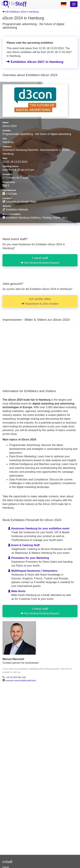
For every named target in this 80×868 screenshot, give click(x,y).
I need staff (40, 260)
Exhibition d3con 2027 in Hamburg (35, 62)
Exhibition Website (15, 210)
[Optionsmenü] (74, 4)
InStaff (7, 862)
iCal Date (10, 194)
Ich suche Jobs (40, 301)
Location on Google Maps (20, 202)
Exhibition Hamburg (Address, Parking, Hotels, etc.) (35, 218)
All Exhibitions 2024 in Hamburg (21, 12)
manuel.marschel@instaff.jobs (21, 680)
